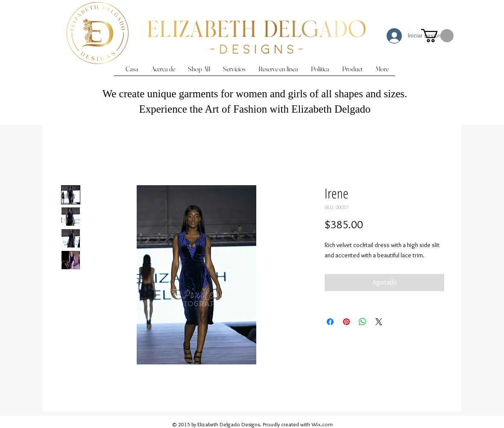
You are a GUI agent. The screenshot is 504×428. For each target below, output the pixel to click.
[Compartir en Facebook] (330, 322)
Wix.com (322, 424)
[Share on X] (379, 322)
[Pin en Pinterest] (346, 322)
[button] (437, 36)
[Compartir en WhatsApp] (363, 322)
